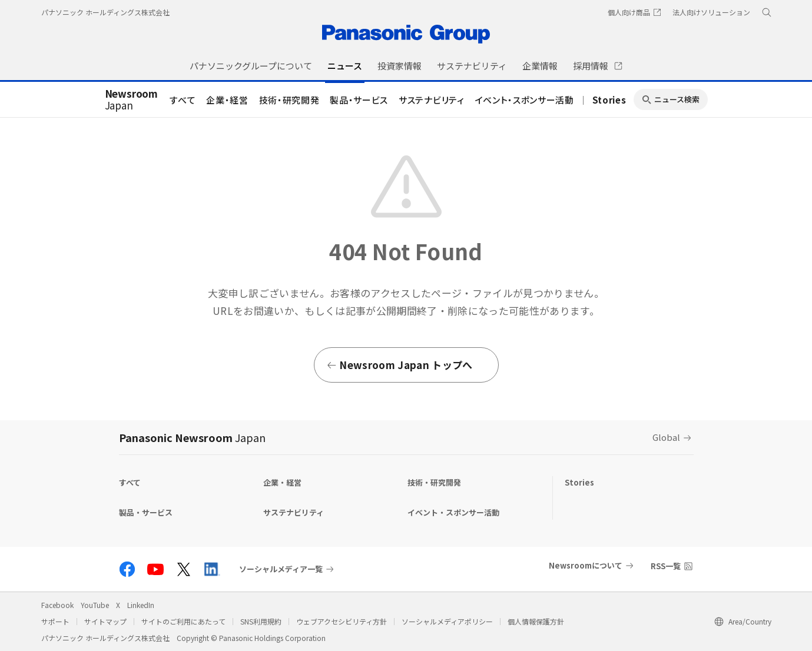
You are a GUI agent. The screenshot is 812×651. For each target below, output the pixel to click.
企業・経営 (227, 100)
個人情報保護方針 (536, 621)
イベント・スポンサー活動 (525, 100)
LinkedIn (141, 605)
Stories (609, 100)
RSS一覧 (666, 566)
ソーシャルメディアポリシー (447, 621)
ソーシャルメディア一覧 (281, 569)
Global (666, 437)
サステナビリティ (431, 100)
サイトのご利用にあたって (183, 621)
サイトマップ (105, 621)
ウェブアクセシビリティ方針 (342, 621)
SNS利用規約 (261, 621)
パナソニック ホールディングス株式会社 (105, 12)
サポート (55, 621)
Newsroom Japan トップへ (400, 365)
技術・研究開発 (289, 100)
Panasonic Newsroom (192, 437)
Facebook (57, 605)
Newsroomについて (586, 565)
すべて (183, 100)
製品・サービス (359, 100)
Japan (132, 100)
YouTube (95, 605)
